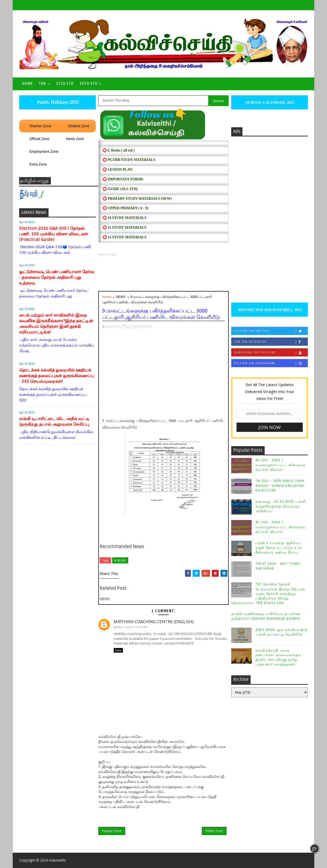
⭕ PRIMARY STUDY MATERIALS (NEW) (137, 199)
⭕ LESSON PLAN (117, 170)
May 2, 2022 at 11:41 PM (132, 627)
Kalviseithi (57, 860)
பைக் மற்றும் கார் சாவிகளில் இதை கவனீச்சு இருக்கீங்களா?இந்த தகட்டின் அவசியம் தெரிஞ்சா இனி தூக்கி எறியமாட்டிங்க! (56, 324)
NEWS (121, 297)
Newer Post (112, 831)
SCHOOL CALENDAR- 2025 (270, 102)
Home (27, 84)
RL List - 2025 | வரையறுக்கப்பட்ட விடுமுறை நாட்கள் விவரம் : (281, 465)
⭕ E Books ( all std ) (119, 150)
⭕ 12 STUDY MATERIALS (124, 237)
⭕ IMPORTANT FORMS (123, 179)
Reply (118, 650)
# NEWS (120, 560)
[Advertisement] (163, 274)
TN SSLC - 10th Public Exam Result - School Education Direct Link (280, 485)
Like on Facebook (271, 342)
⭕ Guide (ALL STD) (120, 189)
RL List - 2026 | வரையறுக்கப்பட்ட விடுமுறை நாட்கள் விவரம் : (281, 527)
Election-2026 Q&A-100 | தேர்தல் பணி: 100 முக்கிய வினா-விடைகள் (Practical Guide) (54, 234)
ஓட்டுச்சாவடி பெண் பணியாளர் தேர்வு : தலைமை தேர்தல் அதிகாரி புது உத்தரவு (57, 277)
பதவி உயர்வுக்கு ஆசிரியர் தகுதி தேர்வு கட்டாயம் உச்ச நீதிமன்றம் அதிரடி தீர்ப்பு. (279, 548)
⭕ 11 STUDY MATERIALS (124, 228)
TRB (42, 84)
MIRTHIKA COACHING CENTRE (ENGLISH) (154, 622)
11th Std (65, 84)
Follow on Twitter (271, 331)
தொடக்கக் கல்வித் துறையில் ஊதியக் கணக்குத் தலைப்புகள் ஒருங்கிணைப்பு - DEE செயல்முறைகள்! (57, 376)
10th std (89, 84)
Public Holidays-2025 (57, 102)
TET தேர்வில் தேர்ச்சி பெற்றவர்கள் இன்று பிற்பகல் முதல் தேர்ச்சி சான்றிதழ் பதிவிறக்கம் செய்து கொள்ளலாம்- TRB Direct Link (268, 594)
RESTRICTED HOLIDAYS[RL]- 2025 (269, 310)
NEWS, (148, 326)
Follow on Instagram (271, 363)
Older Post (214, 831)
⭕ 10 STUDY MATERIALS (124, 218)
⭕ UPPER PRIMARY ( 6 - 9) (125, 208)
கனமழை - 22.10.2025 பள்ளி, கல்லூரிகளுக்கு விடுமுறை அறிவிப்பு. (281, 506)
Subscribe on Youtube (271, 352)
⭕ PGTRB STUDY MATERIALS (129, 160)
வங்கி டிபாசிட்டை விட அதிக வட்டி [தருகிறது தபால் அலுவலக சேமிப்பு (54, 421)
